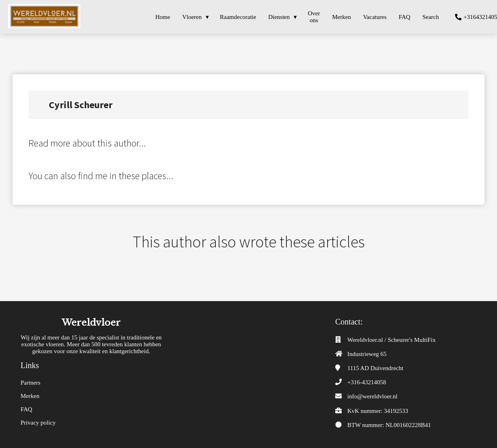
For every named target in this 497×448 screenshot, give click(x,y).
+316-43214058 (367, 382)
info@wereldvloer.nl (372, 396)
